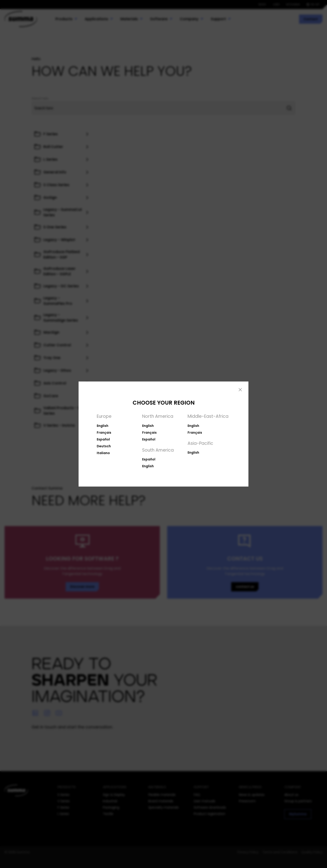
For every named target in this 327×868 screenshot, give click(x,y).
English (103, 426)
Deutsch (104, 446)
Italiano (103, 453)
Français (104, 433)
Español (103, 439)
